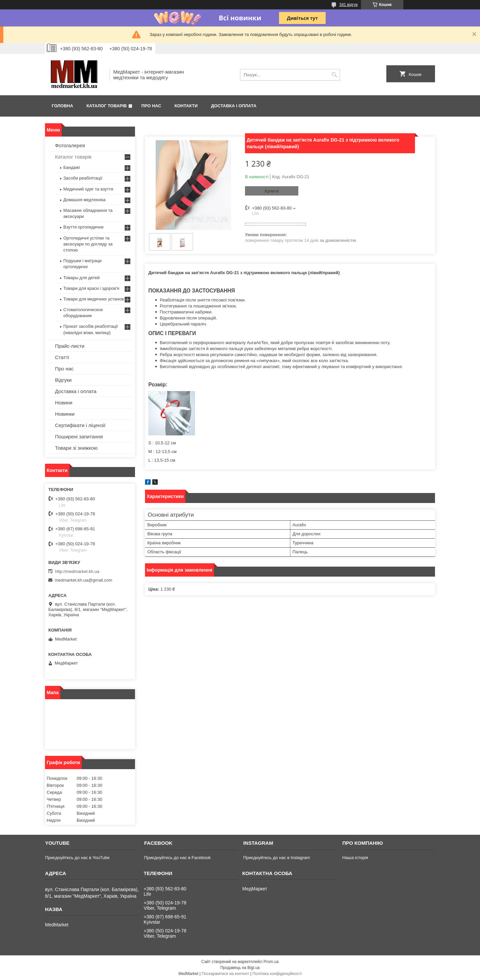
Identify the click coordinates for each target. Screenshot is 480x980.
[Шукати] (334, 75)
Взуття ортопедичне (83, 227)
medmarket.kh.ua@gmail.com (83, 580)
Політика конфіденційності (277, 974)
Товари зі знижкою (76, 448)
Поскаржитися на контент (225, 974)
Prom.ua (271, 962)
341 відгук (348, 5)
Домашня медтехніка (84, 200)
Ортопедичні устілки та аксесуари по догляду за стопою (88, 244)
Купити (272, 191)
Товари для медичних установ (93, 299)
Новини (64, 403)
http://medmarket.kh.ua (77, 571)
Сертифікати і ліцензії (80, 425)
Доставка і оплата (234, 106)
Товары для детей (81, 278)
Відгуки (63, 380)
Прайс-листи (70, 346)
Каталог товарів (106, 106)
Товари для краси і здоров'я (91, 288)
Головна (62, 106)
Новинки (65, 414)
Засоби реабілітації (83, 178)
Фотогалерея (70, 145)
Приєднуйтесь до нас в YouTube (77, 858)
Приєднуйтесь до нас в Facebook (177, 858)
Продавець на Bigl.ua (240, 968)
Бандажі (71, 167)
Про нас (151, 106)
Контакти (186, 106)
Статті (62, 357)
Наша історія (355, 858)
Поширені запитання (79, 437)
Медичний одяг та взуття (88, 189)
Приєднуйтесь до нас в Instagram (277, 858)
